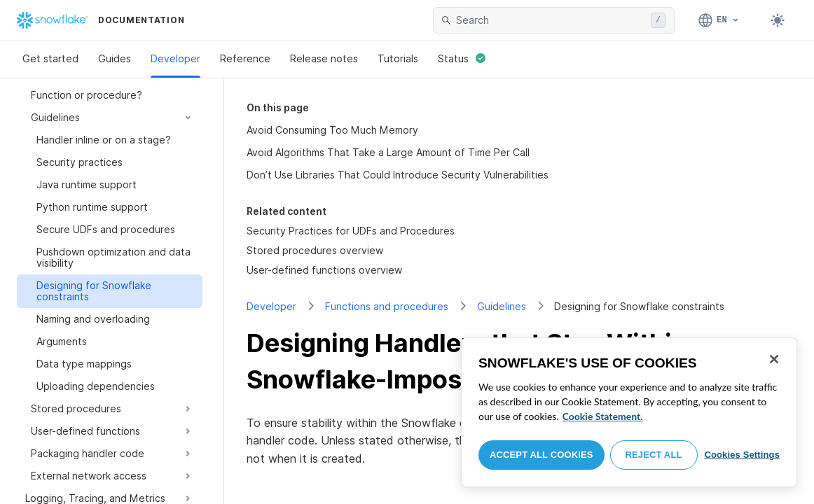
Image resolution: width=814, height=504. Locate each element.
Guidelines (502, 306)
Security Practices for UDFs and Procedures (351, 231)
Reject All (654, 455)
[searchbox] (551, 20)
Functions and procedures (387, 306)
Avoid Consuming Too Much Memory (332, 130)
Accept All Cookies (541, 455)
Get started (50, 58)
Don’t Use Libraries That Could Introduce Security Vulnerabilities (398, 175)
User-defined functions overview (324, 270)
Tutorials (398, 58)
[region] (629, 412)
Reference (245, 58)
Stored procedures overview (315, 250)
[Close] (774, 359)
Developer (175, 58)
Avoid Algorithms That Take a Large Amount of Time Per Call (388, 152)
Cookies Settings (742, 455)
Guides (115, 58)
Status (462, 58)
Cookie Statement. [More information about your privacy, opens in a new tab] (603, 416)
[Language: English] (719, 20)
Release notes (324, 58)
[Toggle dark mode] (778, 20)
